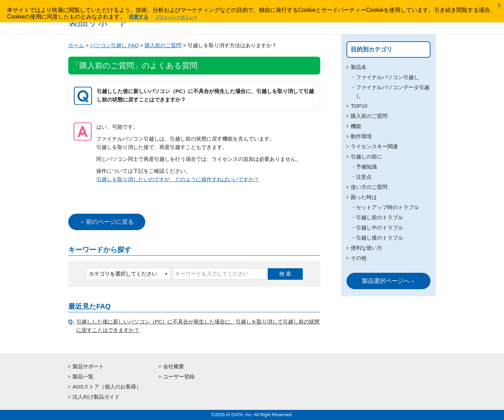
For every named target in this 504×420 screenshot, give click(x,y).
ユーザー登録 (179, 376)
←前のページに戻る (107, 222)
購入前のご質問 (163, 45)
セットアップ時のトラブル (387, 207)
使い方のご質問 (369, 187)
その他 (359, 258)
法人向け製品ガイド (96, 397)
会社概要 (174, 366)
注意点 (364, 177)
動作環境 (361, 136)
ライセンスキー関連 (374, 146)
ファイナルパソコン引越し (387, 77)
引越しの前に (366, 156)
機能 (356, 126)
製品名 (359, 67)
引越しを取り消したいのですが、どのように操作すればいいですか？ (178, 179)
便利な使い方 (366, 248)
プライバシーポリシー (176, 17)
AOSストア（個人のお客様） (107, 387)
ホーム (76, 45)
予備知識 (366, 167)
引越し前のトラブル (380, 217)
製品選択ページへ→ (389, 281)
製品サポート (88, 366)
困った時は (364, 197)
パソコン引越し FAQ (114, 45)
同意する (139, 17)
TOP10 (359, 106)
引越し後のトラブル (380, 238)
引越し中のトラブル (380, 227)
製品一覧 (83, 376)
